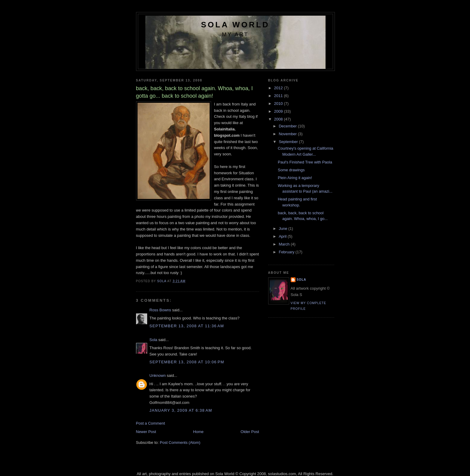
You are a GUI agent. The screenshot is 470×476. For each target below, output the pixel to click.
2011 (279, 96)
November (288, 134)
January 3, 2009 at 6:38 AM (181, 410)
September (289, 142)
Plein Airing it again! (295, 178)
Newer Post (146, 432)
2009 (279, 111)
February (287, 252)
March (285, 244)
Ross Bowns (160, 310)
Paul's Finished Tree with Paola (305, 162)
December (288, 126)
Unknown (158, 375)
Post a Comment (151, 423)
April (283, 236)
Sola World (235, 25)
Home (198, 432)
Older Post (250, 432)
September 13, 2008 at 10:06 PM (187, 362)
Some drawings (291, 170)
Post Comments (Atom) (180, 442)
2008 (279, 119)
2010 (279, 104)
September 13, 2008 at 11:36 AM (187, 326)
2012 (279, 88)
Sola (153, 340)
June (284, 229)
